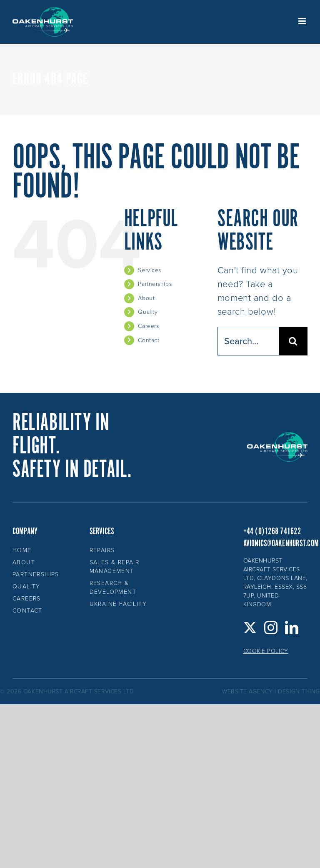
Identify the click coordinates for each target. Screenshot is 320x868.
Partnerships (155, 284)
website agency (247, 692)
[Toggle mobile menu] (303, 21)
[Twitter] (250, 628)
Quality (148, 312)
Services (149, 270)
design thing (299, 692)
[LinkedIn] (292, 628)
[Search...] (248, 341)
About (146, 298)
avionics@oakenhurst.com (281, 544)
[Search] (293, 341)
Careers (148, 326)
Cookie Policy (266, 651)
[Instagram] (271, 628)
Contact (149, 340)
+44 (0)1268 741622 (272, 532)
